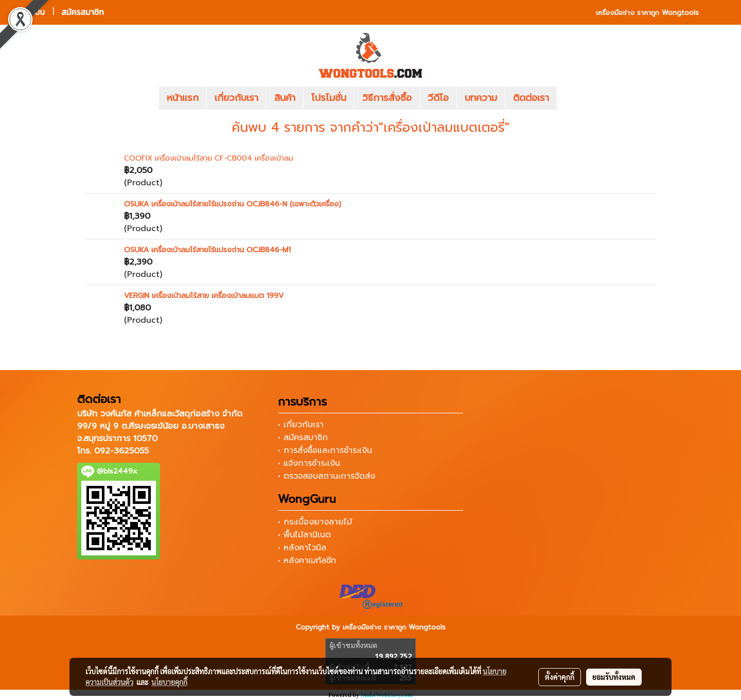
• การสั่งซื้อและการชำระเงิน (325, 450)
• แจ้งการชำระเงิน (309, 463)
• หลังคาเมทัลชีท (307, 561)
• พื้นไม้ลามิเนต (304, 535)
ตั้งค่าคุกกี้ (560, 677)
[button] (572, 98)
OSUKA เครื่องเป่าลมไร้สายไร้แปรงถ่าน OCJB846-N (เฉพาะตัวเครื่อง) (233, 204)
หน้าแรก (183, 98)
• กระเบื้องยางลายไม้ (315, 522)
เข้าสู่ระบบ (28, 12)
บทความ (481, 98)
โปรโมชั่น (329, 98)
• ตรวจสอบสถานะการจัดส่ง (327, 476)
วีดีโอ (438, 98)
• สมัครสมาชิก (303, 437)
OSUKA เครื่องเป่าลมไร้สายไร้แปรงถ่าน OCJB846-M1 (207, 250)
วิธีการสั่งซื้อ (387, 98)
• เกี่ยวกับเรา (301, 425)
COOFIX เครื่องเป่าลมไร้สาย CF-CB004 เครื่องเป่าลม (209, 158)
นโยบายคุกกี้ (169, 682)
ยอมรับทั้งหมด (614, 677)
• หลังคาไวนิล (302, 548)
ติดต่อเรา (531, 98)
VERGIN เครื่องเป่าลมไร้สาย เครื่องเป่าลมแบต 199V (204, 296)
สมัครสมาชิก (83, 12)
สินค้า (285, 98)
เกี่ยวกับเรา (236, 98)
